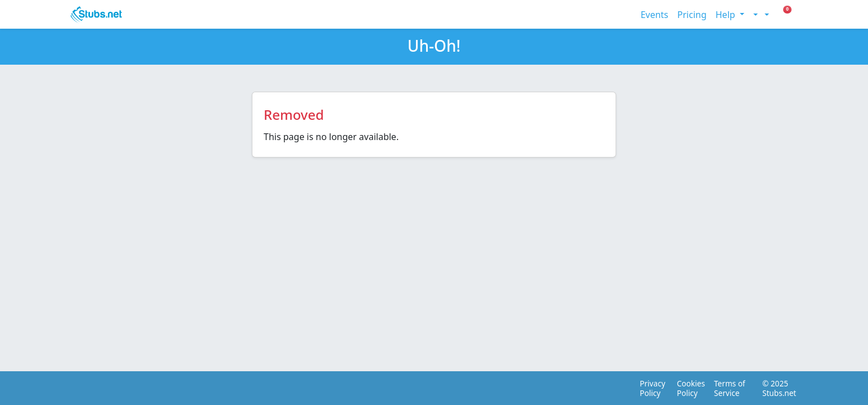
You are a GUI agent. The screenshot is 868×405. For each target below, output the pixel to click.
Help (727, 15)
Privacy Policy (651, 388)
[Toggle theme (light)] (754, 15)
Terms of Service (730, 388)
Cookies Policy (688, 388)
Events (654, 15)
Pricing (692, 15)
